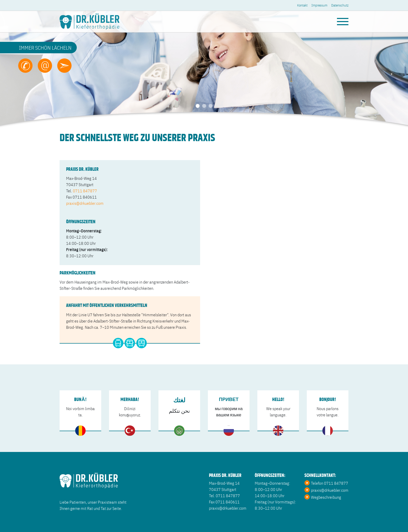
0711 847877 (85, 191)
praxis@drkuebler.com (85, 203)
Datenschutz (340, 5)
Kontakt (302, 5)
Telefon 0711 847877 (330, 483)
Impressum (319, 5)
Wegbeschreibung (326, 497)
